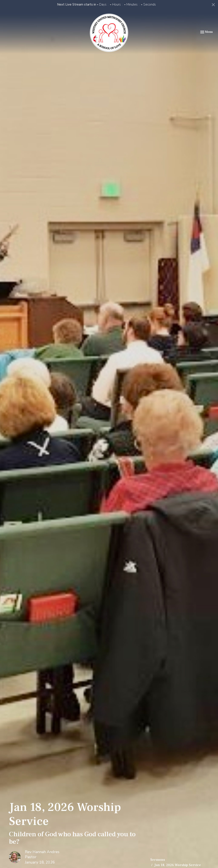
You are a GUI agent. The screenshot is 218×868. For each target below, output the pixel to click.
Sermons (158, 860)
